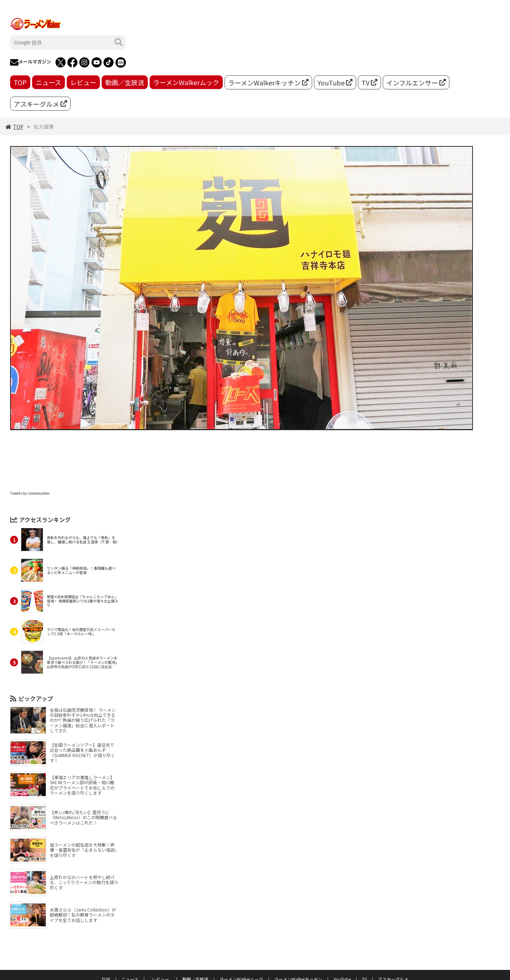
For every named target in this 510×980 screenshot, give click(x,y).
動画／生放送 (125, 82)
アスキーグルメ (40, 104)
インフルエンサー (416, 83)
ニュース (48, 82)
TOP (20, 82)
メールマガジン (31, 62)
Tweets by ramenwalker (30, 493)
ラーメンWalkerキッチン (268, 83)
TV (369, 83)
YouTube (335, 83)
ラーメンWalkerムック (186, 82)
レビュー (83, 82)
